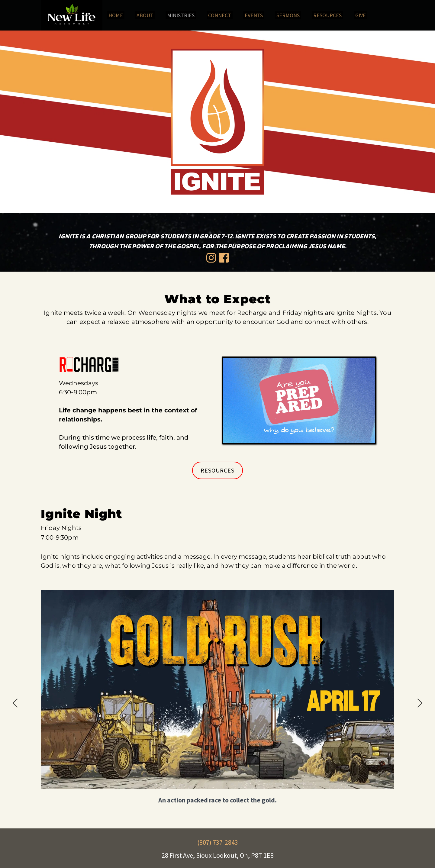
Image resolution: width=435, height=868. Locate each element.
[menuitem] (116, 15)
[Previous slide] (15, 703)
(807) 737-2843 (218, 842)
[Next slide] (420, 703)
